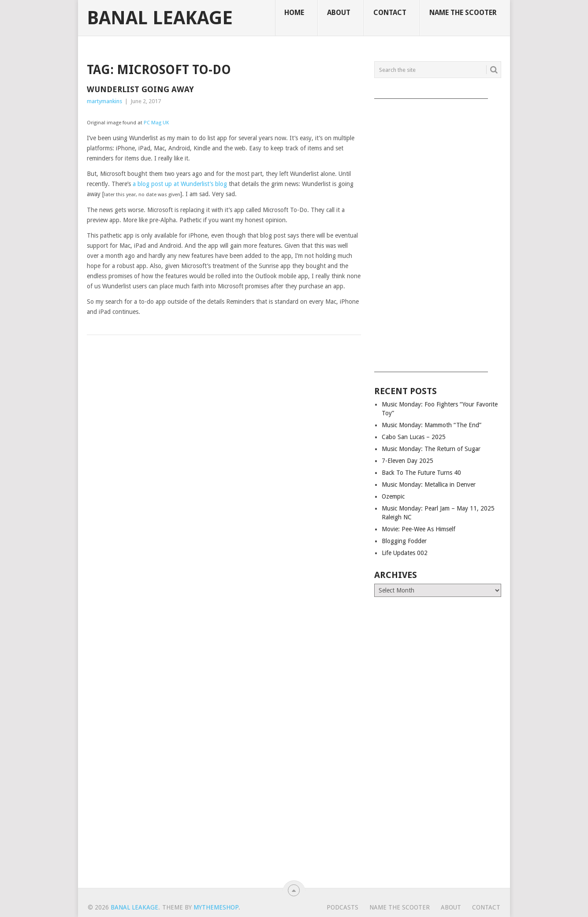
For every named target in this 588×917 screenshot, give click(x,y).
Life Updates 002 (405, 553)
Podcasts (342, 907)
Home (294, 13)
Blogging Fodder (404, 541)
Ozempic (393, 496)
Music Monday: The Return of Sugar (431, 449)
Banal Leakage (160, 18)
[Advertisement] (438, 232)
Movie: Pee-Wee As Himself (419, 529)
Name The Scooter (463, 13)
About (339, 13)
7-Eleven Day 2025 (408, 461)
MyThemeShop (216, 907)
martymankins (104, 101)
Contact (390, 13)
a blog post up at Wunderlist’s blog (180, 184)
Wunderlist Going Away (140, 89)
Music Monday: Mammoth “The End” (432, 425)
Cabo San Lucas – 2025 (414, 437)
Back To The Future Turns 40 (421, 473)
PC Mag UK (156, 123)
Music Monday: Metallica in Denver (429, 485)
